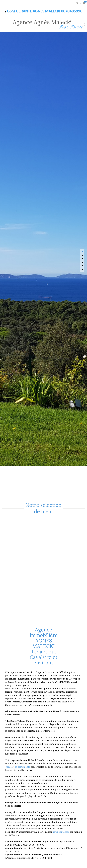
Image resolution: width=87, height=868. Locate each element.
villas (9, 767)
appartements (23, 767)
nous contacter (61, 832)
